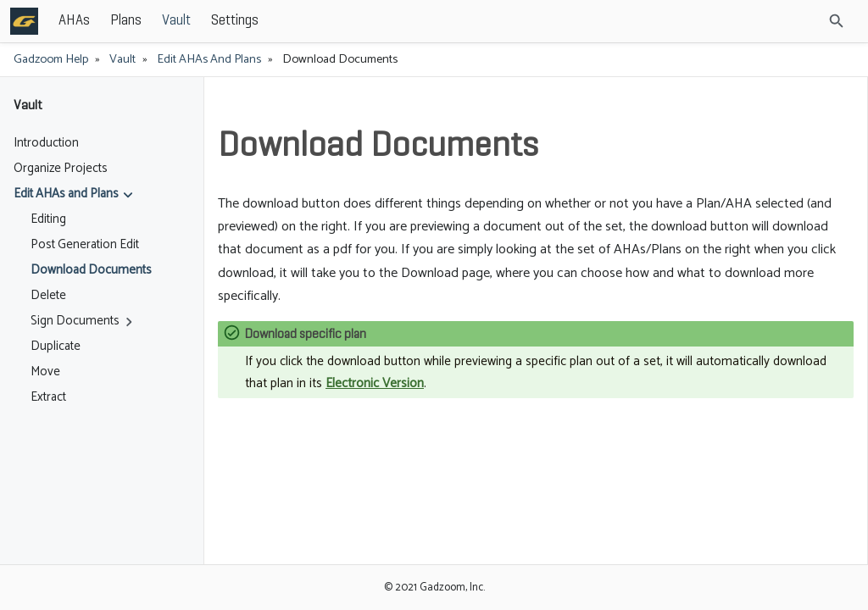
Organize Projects (61, 169)
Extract (48, 397)
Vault (301, 21)
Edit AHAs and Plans (209, 59)
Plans (250, 21)
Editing (48, 219)
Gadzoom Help (51, 59)
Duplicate (56, 347)
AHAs (199, 21)
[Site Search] (791, 21)
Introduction (46, 143)
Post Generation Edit (85, 245)
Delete (48, 296)
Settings (359, 21)
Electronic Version (375, 383)
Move (45, 372)
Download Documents (91, 270)
